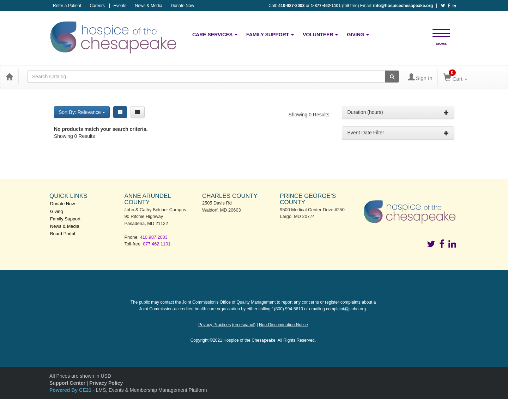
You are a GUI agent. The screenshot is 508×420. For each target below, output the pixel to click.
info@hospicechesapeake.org (403, 6)
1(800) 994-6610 (287, 309)
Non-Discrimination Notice (283, 325)
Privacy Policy (106, 383)
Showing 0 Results (309, 115)
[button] (441, 33)
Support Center (67, 383)
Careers (97, 6)
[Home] (9, 77)
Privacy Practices (214, 325)
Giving (358, 35)
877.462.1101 (157, 244)
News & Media (148, 6)
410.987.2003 (154, 237)
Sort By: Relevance (82, 112)
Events (120, 6)
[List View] (138, 112)
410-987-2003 (292, 6)
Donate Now (182, 6)
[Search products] (392, 77)
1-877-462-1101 (326, 6)
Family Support (270, 35)
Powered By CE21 (71, 390)
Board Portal (63, 234)
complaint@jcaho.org (346, 309)
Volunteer (320, 35)
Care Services (215, 35)
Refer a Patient (67, 6)
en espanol (244, 325)
